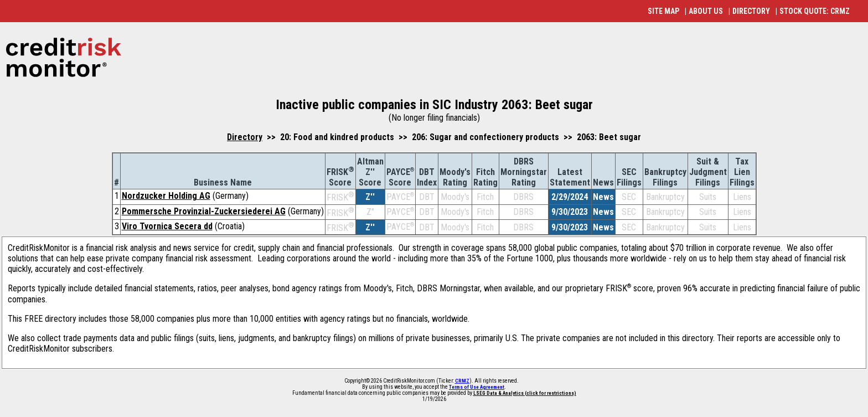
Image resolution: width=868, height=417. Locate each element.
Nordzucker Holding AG (166, 196)
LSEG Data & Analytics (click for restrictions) (525, 393)
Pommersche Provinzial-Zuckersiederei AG (204, 211)
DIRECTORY (751, 11)
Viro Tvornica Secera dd (167, 226)
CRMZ (462, 381)
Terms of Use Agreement (477, 387)
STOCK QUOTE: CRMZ (815, 11)
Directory (245, 137)
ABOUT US (706, 11)
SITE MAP (663, 11)
